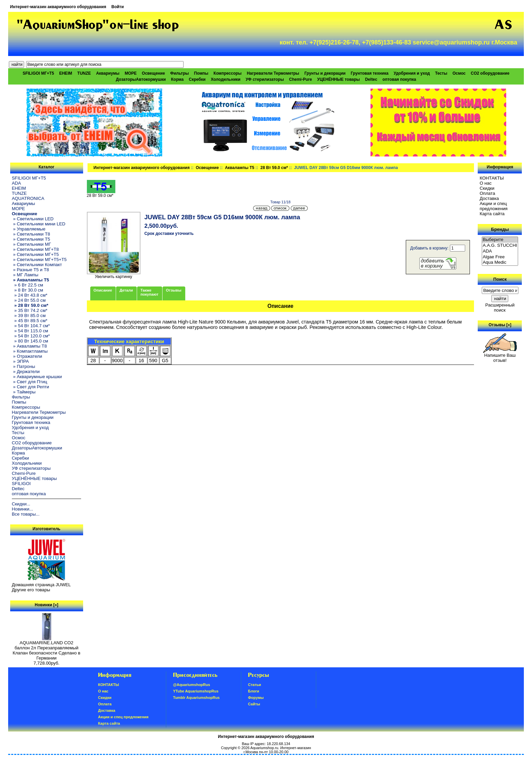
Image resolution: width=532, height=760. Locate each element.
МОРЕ (130, 73)
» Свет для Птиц (30, 382)
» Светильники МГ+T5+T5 (39, 259)
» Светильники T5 (31, 239)
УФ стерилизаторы (265, 79)
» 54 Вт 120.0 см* (31, 336)
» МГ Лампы (25, 275)
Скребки (197, 79)
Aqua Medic (500, 263)
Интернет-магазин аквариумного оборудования (58, 7)
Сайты (254, 704)
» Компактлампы (30, 351)
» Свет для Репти (31, 387)
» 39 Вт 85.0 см (29, 316)
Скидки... (21, 504)
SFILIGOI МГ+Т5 (38, 73)
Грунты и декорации (325, 73)
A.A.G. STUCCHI (500, 246)
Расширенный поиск (500, 308)
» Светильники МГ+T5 (35, 254)
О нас (486, 183)
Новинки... (23, 509)
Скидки (487, 188)
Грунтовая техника (370, 73)
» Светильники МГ (32, 244)
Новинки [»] (46, 605)
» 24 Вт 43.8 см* (30, 295)
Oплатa (488, 193)
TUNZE (84, 73)
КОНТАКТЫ (492, 178)
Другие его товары (31, 590)
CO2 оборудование (490, 73)
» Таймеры (24, 392)
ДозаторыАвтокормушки (141, 79)
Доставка (489, 198)
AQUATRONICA (28, 198)
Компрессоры (227, 73)
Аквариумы (108, 73)
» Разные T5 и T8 (31, 270)
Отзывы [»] (500, 325)
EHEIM (65, 73)
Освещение (207, 168)
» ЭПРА (20, 361)
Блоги (254, 691)
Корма (177, 79)
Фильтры (179, 73)
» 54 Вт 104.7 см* (31, 326)
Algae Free (500, 257)
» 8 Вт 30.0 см (27, 290)
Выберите (500, 240)
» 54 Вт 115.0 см (30, 331)
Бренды (500, 229)
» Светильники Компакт (37, 265)
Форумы (256, 698)
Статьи (254, 685)
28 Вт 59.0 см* (274, 168)
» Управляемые (29, 229)
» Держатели (26, 372)
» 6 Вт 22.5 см (27, 285)
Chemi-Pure (300, 79)
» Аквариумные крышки (37, 377)
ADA (16, 183)
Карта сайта (492, 214)
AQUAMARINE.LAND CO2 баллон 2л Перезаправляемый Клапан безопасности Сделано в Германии (46, 648)
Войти (118, 7)
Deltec (371, 79)
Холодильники (226, 79)
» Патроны (24, 366)
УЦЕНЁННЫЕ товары (339, 79)
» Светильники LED (33, 219)
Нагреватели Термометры (273, 73)
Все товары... (26, 514)
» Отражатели (27, 356)
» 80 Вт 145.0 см (30, 341)
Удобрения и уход (412, 73)
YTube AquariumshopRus (196, 691)
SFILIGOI (21, 484)
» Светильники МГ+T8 (35, 249)
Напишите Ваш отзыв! (500, 356)
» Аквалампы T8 (29, 346)
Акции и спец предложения (494, 206)
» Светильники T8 (31, 234)
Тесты (441, 73)
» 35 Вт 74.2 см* (30, 310)
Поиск (500, 279)
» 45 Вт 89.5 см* (30, 321)
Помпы (201, 73)
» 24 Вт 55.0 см (29, 300)
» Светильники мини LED (39, 224)
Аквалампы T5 (240, 168)
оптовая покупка (399, 79)
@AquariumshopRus (192, 685)
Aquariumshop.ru (264, 748)
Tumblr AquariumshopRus (196, 698)
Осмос (459, 73)
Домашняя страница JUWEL (41, 585)
